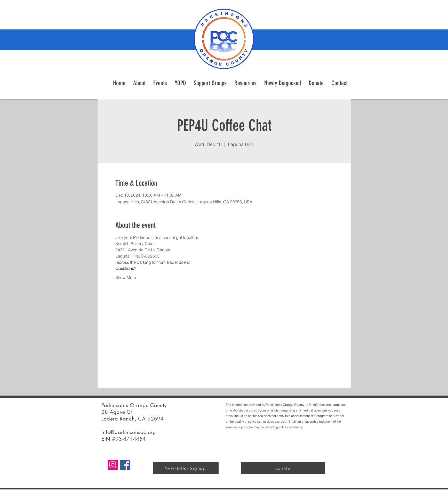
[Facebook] (125, 465)
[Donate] (283, 468)
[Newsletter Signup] (186, 468)
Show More (126, 277)
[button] (245, 83)
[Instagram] (113, 465)
